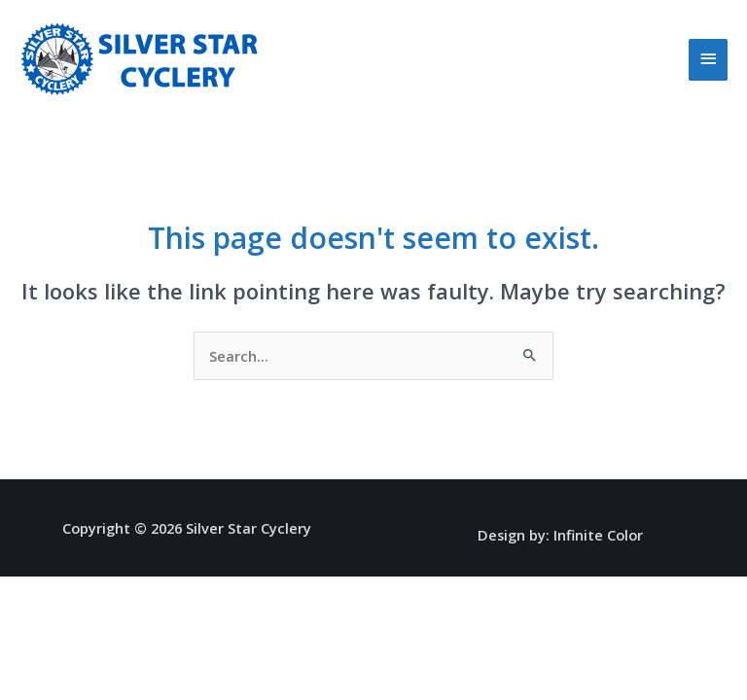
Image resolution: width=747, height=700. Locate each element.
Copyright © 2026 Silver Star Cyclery (187, 528)
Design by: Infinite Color (560, 535)
